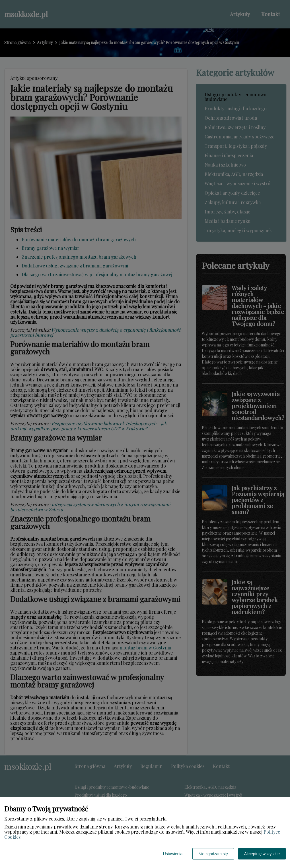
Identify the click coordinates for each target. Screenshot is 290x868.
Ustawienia (173, 854)
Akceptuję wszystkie (262, 854)
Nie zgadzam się (213, 854)
